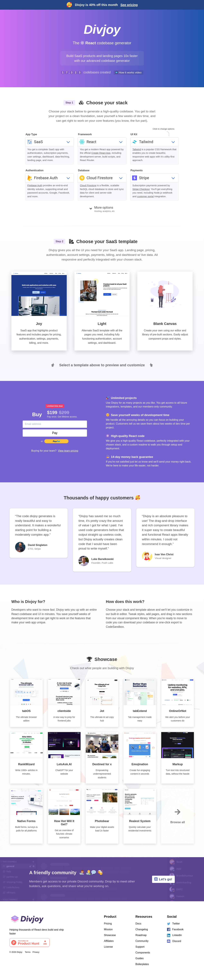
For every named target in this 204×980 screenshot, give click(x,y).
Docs (138, 924)
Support (140, 947)
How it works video (128, 72)
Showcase (110, 935)
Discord (174, 941)
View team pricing (68, 451)
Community (142, 941)
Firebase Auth (35, 185)
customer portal (145, 196)
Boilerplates (142, 964)
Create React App (101, 153)
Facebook (175, 929)
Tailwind (137, 149)
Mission (108, 929)
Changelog (142, 929)
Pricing (108, 924)
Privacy (36, 952)
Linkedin (174, 935)
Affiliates (109, 941)
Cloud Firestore (88, 185)
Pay (55, 433)
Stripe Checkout (141, 189)
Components (143, 953)
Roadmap (141, 935)
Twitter (173, 924)
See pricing (129, 5)
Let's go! (163, 879)
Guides (140, 958)
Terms (28, 952)
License (108, 947)
